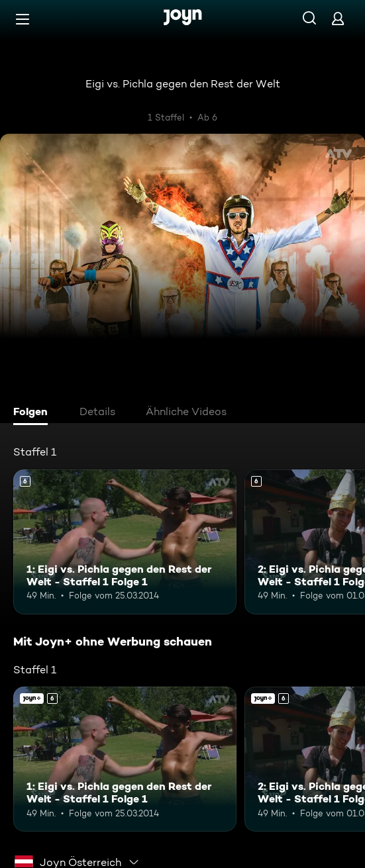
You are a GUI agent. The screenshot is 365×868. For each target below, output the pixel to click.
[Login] (338, 18)
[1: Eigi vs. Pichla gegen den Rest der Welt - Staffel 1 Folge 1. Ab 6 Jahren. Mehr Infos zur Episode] (125, 542)
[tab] (34, 413)
